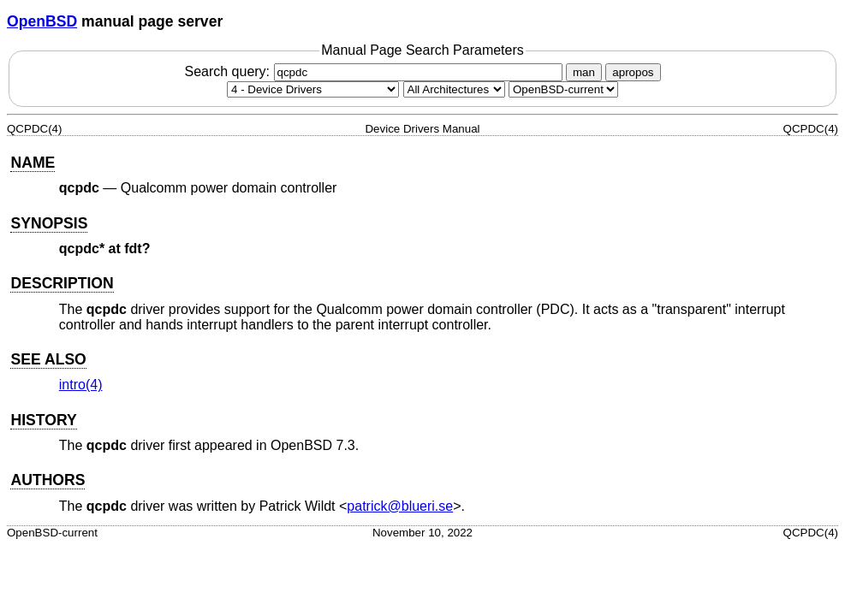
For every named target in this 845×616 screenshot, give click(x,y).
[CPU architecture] (454, 89)
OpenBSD (42, 21)
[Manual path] (563, 89)
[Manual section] (313, 89)
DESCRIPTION (62, 283)
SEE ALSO (48, 359)
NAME (33, 163)
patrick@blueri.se (400, 506)
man (584, 72)
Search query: (375, 71)
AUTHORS (48, 480)
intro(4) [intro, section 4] (81, 385)
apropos (633, 72)
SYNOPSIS (49, 223)
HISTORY (43, 420)
